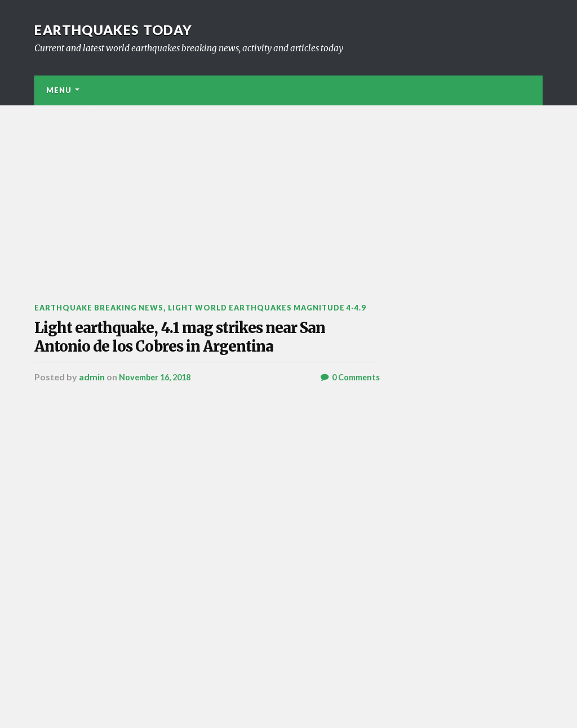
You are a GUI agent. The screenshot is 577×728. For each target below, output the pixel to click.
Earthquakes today (124, 29)
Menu (59, 90)
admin (92, 447)
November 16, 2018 (159, 447)
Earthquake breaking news (106, 307)
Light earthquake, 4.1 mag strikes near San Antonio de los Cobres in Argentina (192, 377)
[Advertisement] (288, 190)
